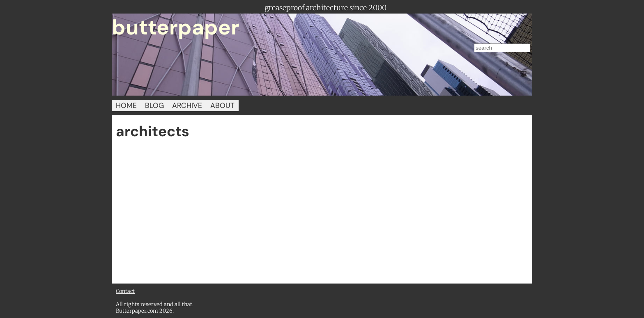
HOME (126, 105)
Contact (125, 291)
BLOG (154, 105)
